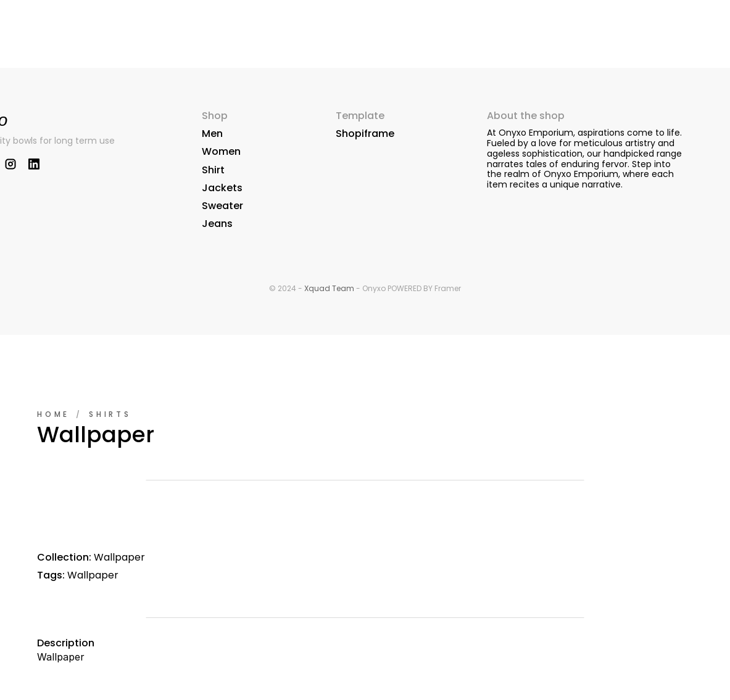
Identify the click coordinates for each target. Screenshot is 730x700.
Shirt (213, 170)
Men (212, 134)
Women (221, 151)
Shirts (110, 414)
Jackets (222, 188)
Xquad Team (329, 288)
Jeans (217, 224)
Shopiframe (365, 134)
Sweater (222, 206)
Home (53, 414)
